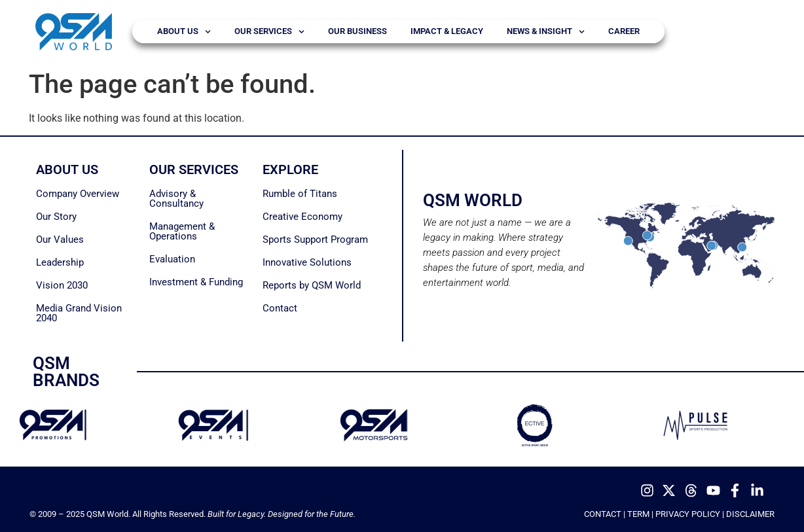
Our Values (60, 239)
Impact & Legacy (447, 31)
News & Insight (546, 32)
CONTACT (603, 514)
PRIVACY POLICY (688, 514)
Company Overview (78, 194)
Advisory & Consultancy (176, 199)
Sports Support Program (315, 239)
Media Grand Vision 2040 (79, 313)
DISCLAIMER (750, 514)
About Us (184, 32)
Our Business (357, 31)
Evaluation (172, 259)
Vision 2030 (62, 285)
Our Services (269, 32)
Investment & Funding (196, 282)
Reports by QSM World (312, 285)
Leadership (60, 262)
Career (624, 31)
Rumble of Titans (300, 194)
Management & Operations (182, 231)
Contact (280, 308)
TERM (638, 514)
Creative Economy (302, 217)
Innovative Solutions (307, 262)
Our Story (56, 217)
